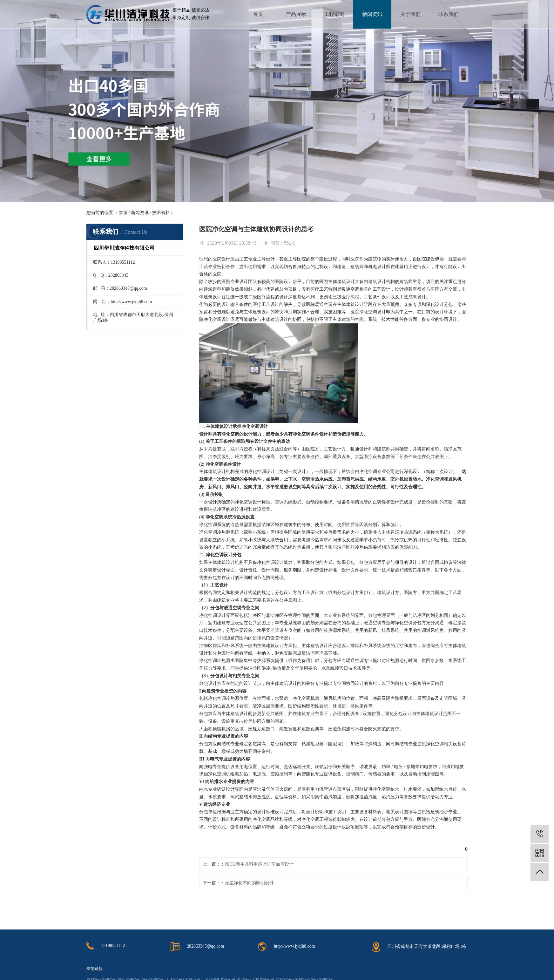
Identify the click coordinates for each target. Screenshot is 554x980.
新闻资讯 (372, 14)
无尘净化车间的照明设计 (249, 883)
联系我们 (449, 14)
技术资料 (161, 213)
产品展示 (296, 14)
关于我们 (410, 14)
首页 (258, 14)
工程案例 (334, 14)
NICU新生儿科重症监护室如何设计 (259, 864)
